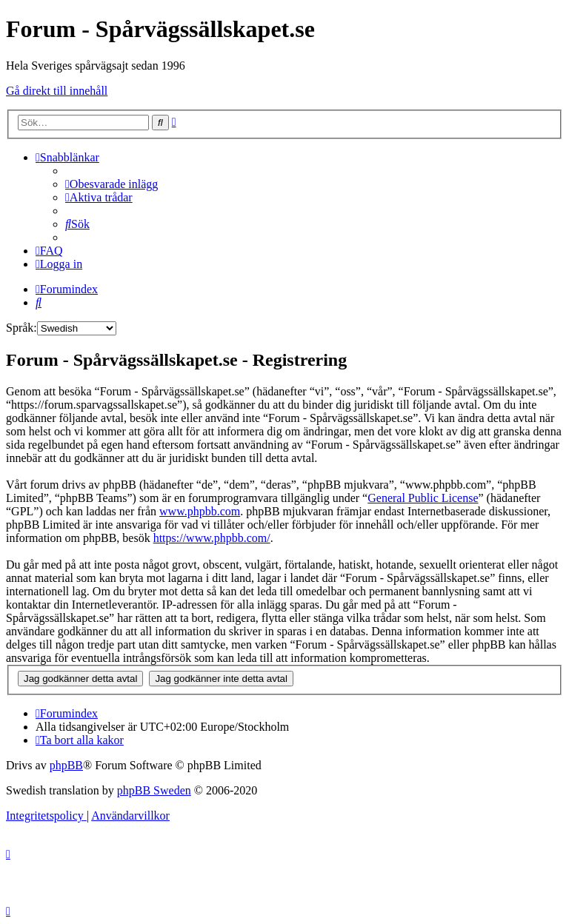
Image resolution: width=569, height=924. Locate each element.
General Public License (423, 498)
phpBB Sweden (154, 790)
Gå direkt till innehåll (57, 91)
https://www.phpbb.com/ (212, 538)
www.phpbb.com (200, 511)
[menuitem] (112, 184)
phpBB (66, 765)
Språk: (21, 328)
